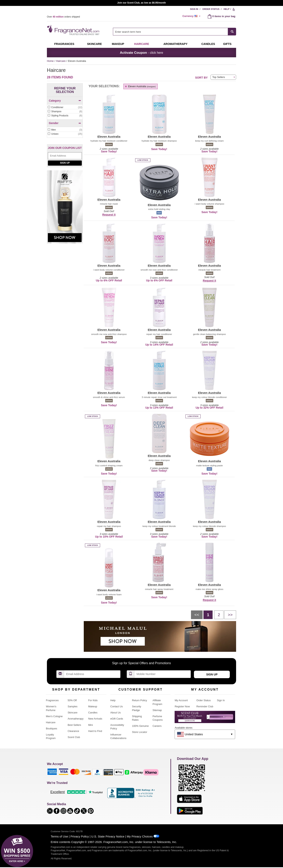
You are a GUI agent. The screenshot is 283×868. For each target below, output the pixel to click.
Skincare (94, 44)
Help (226, 9)
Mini (90, 725)
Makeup (118, 44)
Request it (109, 215)
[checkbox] (65, 108)
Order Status (211, 9)
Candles (93, 713)
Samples (73, 706)
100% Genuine (140, 726)
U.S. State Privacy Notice (108, 836)
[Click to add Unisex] (65, 134)
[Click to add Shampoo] (65, 112)
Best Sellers (74, 725)
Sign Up (65, 163)
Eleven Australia (140, 86)
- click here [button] (141, 53)
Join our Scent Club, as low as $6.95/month (142, 3)
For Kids (93, 700)
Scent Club (74, 737)
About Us (116, 713)
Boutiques (52, 728)
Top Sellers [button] (219, 77)
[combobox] (175, 32)
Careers (157, 726)
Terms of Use (59, 836)
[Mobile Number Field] (163, 674)
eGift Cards (117, 719)
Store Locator (140, 732)
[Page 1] (208, 615)
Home (50, 61)
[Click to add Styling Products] (65, 116)
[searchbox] (170, 32)
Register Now (182, 706)
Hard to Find (95, 731)
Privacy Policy (80, 836)
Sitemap (157, 710)
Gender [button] (65, 123)
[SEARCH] (232, 32)
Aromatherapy (75, 719)
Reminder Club (205, 706)
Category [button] (65, 101)
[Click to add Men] (65, 130)
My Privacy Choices (140, 836)
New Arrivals (95, 719)
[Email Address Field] (65, 156)
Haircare (142, 44)
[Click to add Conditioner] (65, 107)
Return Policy (140, 700)
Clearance (73, 731)
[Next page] (230, 615)
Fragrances (64, 44)
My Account (181, 700)
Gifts (227, 44)
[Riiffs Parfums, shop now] (65, 209)
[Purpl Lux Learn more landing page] (205, 718)
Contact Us (117, 706)
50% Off (72, 700)
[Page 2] (219, 615)
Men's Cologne (54, 716)
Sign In (194, 9)
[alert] (192, 16)
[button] (109, 117)
